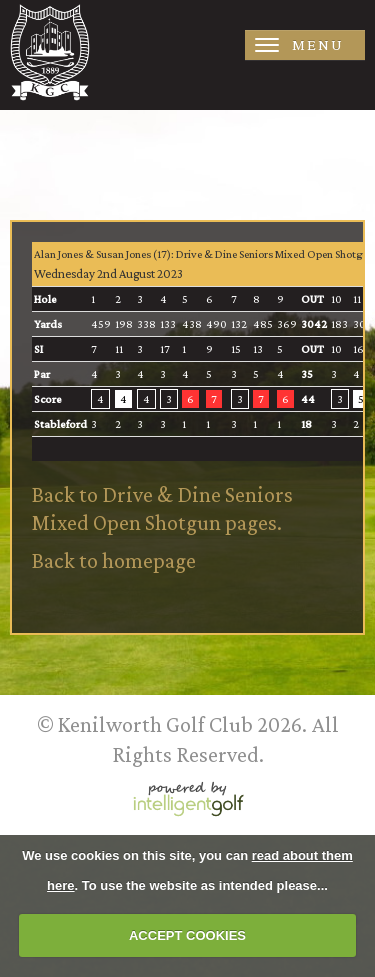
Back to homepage (114, 560)
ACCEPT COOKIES (187, 935)
